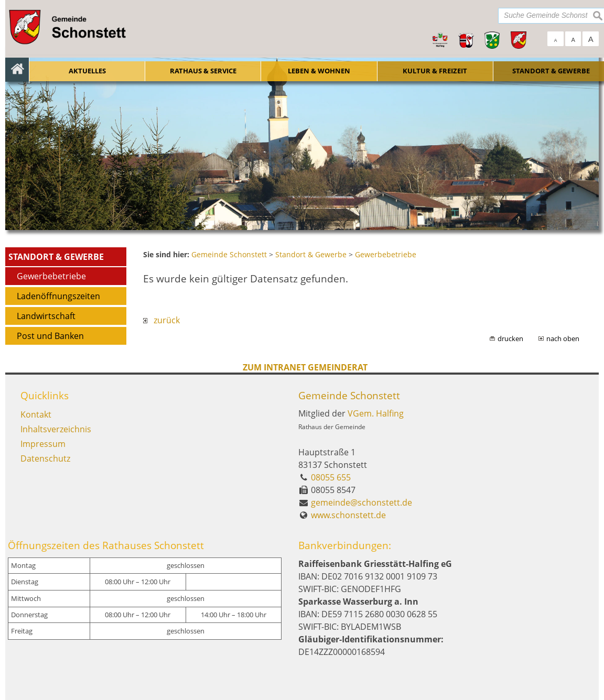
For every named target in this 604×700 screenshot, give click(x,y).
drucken (510, 338)
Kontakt (36, 414)
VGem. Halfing (376, 413)
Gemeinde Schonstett (349, 395)
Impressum (43, 444)
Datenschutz (45, 458)
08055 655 (331, 477)
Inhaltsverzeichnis (56, 429)
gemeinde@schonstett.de (362, 502)
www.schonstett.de (348, 515)
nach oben (563, 338)
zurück (161, 320)
